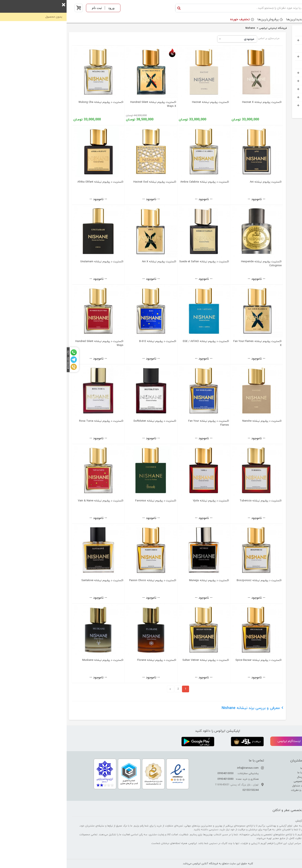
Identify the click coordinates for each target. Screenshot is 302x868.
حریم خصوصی (235, 781)
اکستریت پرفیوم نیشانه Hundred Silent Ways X (87, 104)
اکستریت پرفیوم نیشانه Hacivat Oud (88, 182)
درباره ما (238, 768)
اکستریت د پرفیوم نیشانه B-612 (91, 341)
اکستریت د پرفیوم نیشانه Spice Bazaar (192, 660)
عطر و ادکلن (283, 40)
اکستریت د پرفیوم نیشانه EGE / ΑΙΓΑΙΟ (139, 341)
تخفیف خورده (173, 19)
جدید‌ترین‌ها (228, 19)
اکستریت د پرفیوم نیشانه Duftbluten (88, 421)
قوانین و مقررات (234, 790)
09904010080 (159, 779)
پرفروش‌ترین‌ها (201, 19)
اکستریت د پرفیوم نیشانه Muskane (36, 660)
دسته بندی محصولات (280, 19)
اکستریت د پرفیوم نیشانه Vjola (144, 501)
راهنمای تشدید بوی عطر (279, 773)
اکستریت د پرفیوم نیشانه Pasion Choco (86, 580)
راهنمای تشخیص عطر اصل (278, 777)
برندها (251, 19)
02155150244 (184, 790)
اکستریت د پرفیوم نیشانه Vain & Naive (34, 501)
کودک (287, 65)
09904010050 (159, 773)
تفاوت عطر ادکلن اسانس (279, 768)
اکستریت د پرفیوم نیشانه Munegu (142, 580)
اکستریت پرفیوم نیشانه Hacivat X (195, 102)
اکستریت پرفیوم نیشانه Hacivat (144, 102)
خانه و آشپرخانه (280, 97)
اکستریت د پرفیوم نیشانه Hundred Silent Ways (33, 343)
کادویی (286, 73)
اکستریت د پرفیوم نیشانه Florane (90, 660)
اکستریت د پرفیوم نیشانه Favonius (89, 501)
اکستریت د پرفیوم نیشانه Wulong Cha (34, 102)
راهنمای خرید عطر (283, 786)
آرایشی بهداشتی (280, 56)
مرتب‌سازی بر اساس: (202, 38)
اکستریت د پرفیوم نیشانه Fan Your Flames (142, 423)
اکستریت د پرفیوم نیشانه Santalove (36, 580)
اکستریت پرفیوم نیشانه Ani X (92, 262)
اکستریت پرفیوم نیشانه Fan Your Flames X (191, 343)
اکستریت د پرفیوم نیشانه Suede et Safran (138, 262)
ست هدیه (284, 48)
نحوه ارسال (237, 777)
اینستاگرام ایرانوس (226, 742)
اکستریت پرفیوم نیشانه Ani (199, 182)
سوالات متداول (234, 786)
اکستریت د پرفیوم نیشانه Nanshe (195, 421)
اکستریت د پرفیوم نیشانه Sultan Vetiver (139, 660)
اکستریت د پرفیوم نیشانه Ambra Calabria (138, 182)
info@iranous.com (181, 768)
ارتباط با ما (237, 773)
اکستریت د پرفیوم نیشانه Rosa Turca (35, 421)
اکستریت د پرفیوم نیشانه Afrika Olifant (34, 182)
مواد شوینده (283, 81)
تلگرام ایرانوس (276, 741)
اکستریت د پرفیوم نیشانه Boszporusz (193, 580)
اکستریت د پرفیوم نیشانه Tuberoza (194, 501)
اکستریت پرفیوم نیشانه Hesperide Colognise (195, 264)
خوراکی (286, 105)
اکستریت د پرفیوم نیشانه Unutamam (35, 262)
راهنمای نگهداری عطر (281, 781)
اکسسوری (284, 89)
